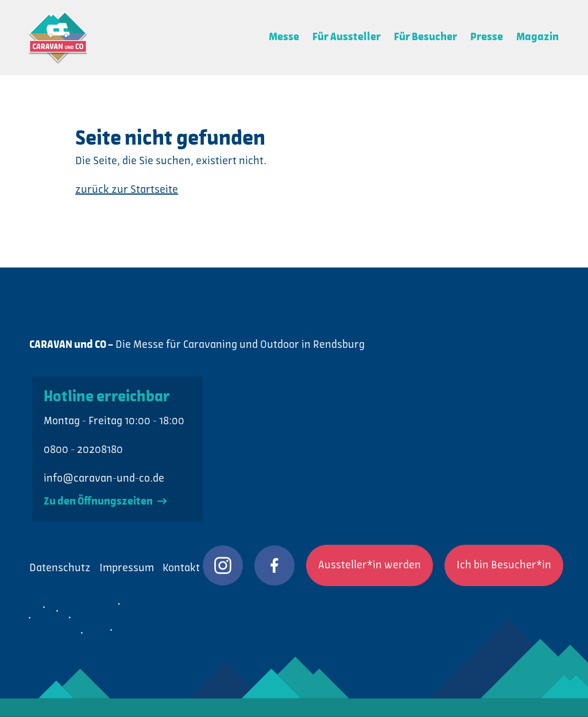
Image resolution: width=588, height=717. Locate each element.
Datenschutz (60, 568)
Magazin (537, 37)
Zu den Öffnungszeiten (105, 502)
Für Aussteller (347, 37)
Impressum (127, 568)
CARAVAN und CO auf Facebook (274, 565)
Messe (284, 37)
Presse (487, 37)
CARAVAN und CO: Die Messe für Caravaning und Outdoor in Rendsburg (58, 38)
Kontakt (181, 568)
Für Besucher (425, 37)
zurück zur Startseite (127, 190)
